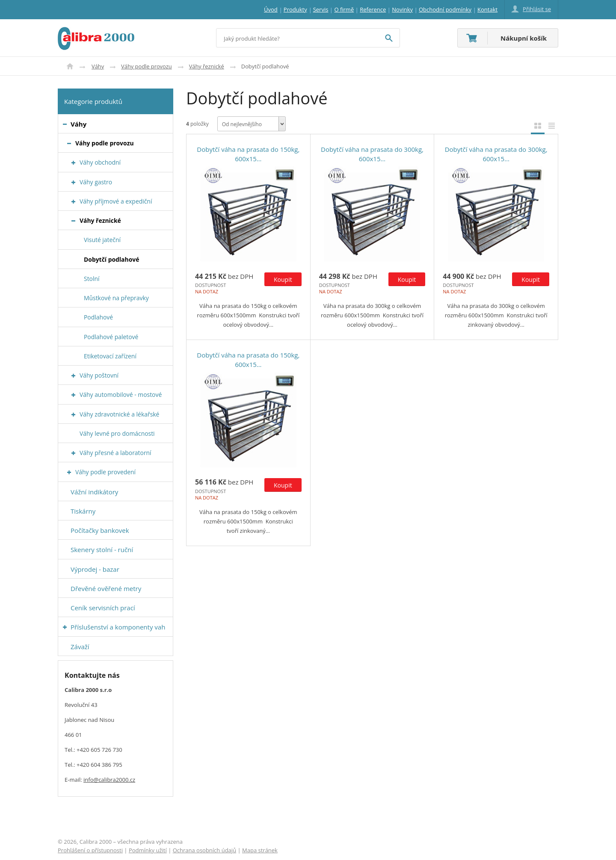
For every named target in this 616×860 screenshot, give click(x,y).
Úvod (70, 66)
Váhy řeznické (207, 66)
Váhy (98, 66)
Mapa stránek (260, 850)
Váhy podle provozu (147, 66)
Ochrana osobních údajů (204, 850)
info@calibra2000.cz (109, 780)
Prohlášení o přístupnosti (90, 850)
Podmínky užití (148, 850)
